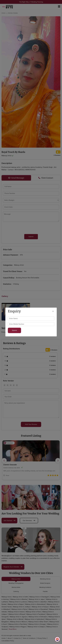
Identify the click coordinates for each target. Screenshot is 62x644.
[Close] (53, 311)
